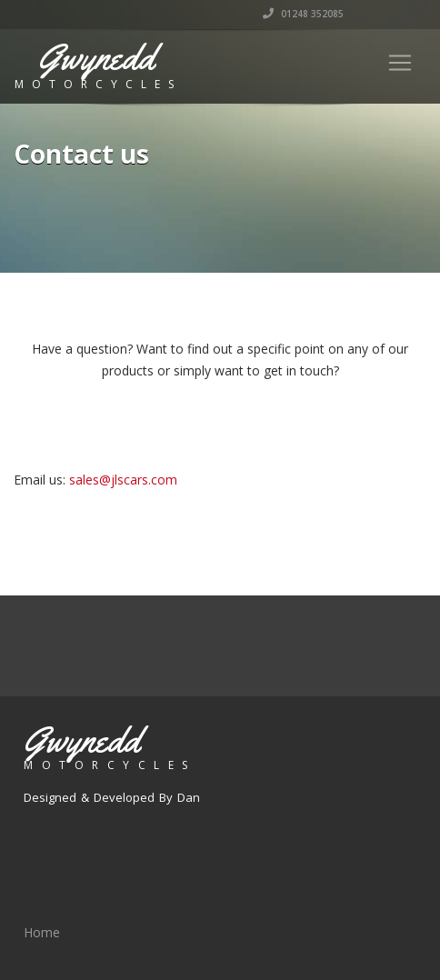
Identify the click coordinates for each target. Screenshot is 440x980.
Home (42, 932)
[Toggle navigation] (400, 63)
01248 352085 (303, 14)
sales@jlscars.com (123, 480)
